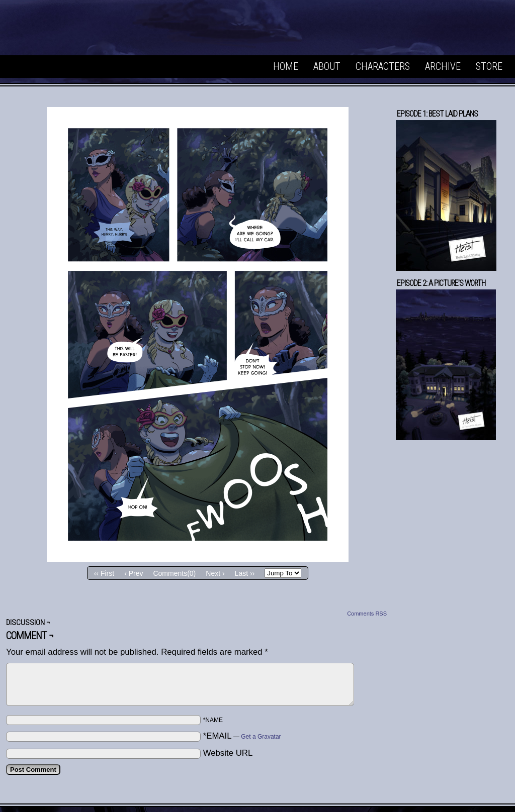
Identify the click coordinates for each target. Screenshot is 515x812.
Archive (443, 66)
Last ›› (245, 573)
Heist (80, 30)
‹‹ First (104, 573)
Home (286, 66)
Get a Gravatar (261, 737)
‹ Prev (134, 573)
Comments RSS (367, 614)
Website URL (228, 753)
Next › (215, 573)
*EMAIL (242, 736)
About (327, 66)
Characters (383, 66)
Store (489, 66)
